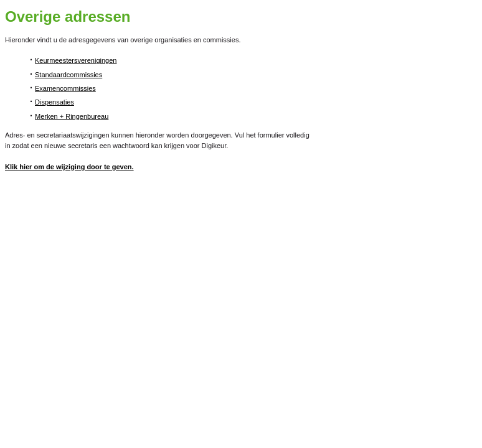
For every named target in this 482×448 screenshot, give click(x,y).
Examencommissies (65, 88)
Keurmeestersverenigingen (76, 60)
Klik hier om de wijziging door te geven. (69, 167)
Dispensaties (54, 102)
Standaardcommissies (69, 75)
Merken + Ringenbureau (72, 116)
